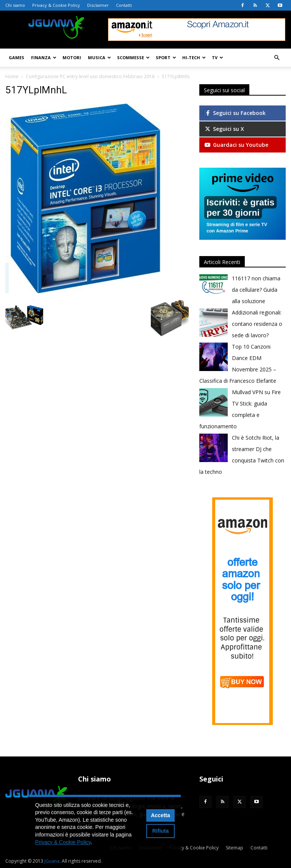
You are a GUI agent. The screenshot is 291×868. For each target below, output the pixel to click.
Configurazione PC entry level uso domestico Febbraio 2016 (90, 76)
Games (16, 57)
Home (12, 76)
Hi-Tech (194, 57)
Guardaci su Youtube (236, 145)
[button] (277, 58)
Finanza (44, 57)
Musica (99, 57)
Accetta (160, 815)
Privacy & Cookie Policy (56, 5)
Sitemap (235, 848)
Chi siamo (15, 5)
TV (217, 57)
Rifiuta (161, 831)
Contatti (124, 5)
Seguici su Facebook (235, 113)
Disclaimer (98, 5)
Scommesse (133, 57)
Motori (72, 57)
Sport (166, 57)
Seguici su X (224, 129)
